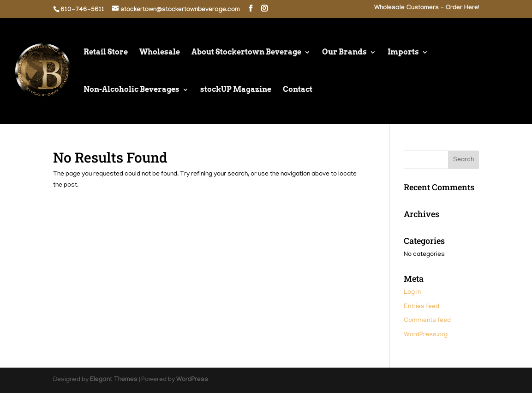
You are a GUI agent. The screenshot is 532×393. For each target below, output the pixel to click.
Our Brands (344, 53)
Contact (298, 90)
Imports (403, 53)
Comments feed (427, 321)
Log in (412, 293)
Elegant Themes (114, 380)
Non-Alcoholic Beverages (132, 90)
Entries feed (421, 307)
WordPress (192, 380)
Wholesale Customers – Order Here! (427, 9)
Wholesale (160, 53)
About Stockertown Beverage (246, 53)
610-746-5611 (82, 10)
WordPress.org (426, 335)
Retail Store (106, 53)
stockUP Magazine (236, 90)
